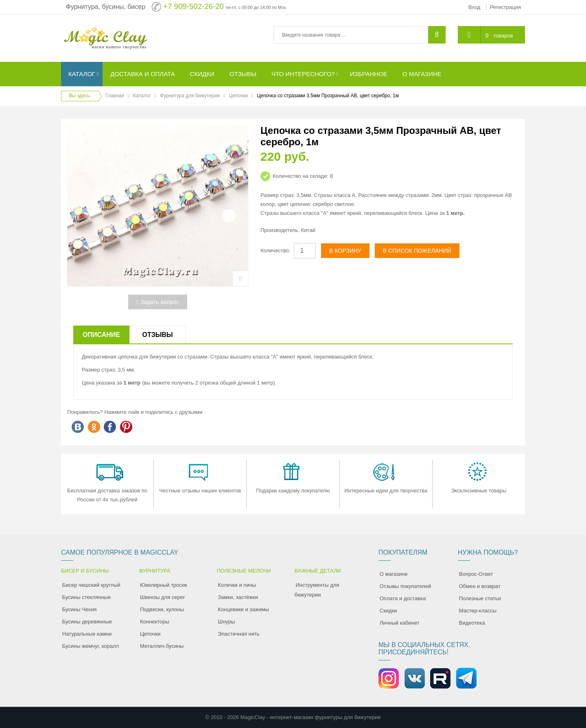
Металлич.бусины (162, 646)
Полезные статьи (480, 598)
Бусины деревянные (87, 622)
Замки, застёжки (238, 597)
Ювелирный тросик (164, 585)
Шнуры (226, 622)
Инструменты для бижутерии (317, 590)
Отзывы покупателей (406, 586)
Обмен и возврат (480, 586)
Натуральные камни (87, 634)
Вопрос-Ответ (476, 574)
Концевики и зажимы (243, 609)
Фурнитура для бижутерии (190, 96)
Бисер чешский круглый (91, 585)
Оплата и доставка (403, 598)
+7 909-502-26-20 (194, 6)
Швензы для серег (163, 597)
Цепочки (238, 96)
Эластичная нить (238, 634)
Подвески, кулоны (162, 609)
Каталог (142, 96)
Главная (115, 96)
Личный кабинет (400, 623)
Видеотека (472, 623)
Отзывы (157, 335)
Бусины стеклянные (86, 597)
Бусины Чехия (80, 609)
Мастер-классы (478, 611)
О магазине (394, 574)
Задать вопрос (158, 302)
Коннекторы (155, 622)
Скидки (388, 611)
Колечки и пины (237, 585)
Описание (101, 335)
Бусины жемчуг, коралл (91, 646)
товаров (503, 36)
